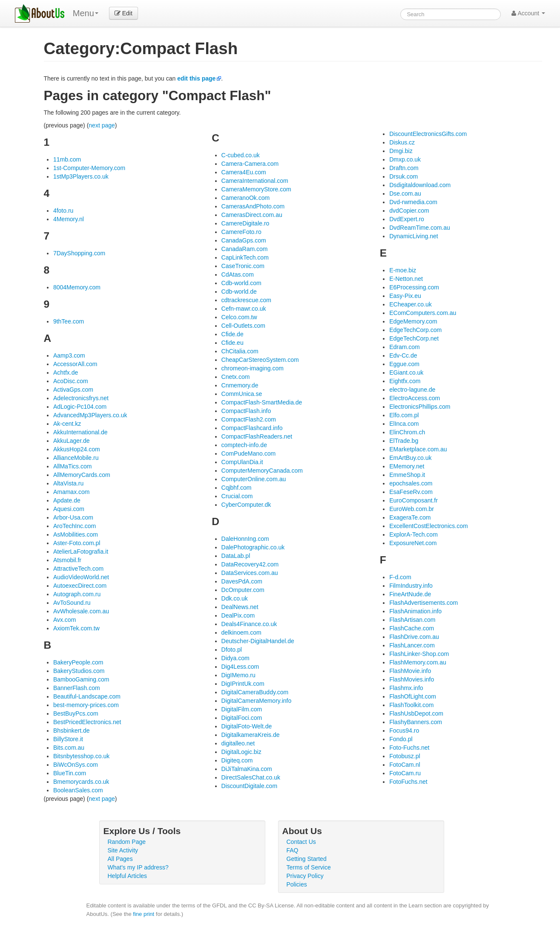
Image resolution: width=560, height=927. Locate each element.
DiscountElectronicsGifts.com (428, 134)
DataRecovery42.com (250, 564)
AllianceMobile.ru (76, 458)
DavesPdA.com (242, 581)
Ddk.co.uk (235, 598)
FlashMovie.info (410, 671)
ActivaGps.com (73, 390)
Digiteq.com (237, 760)
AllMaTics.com (73, 466)
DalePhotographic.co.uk (253, 547)
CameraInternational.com (255, 181)
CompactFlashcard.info (252, 428)
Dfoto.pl (232, 650)
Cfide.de (233, 334)
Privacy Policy (305, 876)
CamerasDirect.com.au (252, 215)
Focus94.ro (404, 731)
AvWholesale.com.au (81, 611)
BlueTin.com (70, 773)
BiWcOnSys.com (76, 765)
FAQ (293, 850)
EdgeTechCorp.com (415, 330)
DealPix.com (238, 615)
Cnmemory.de (240, 385)
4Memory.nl (69, 219)
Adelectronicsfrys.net (81, 398)
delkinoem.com (241, 632)
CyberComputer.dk (246, 505)
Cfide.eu (233, 343)
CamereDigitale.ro (246, 223)
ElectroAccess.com (415, 398)
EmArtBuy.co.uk (410, 458)
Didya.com (235, 658)
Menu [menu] (86, 13)
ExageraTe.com (410, 517)
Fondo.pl (401, 739)
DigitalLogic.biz (241, 752)
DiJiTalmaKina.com (247, 769)
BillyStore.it (68, 739)
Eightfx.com (405, 381)
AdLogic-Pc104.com (80, 407)
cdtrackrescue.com (246, 300)
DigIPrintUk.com (243, 684)
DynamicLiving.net (414, 236)
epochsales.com (411, 483)
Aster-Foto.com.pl (77, 543)
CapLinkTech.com (245, 257)
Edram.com (405, 347)
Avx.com (65, 620)
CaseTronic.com (243, 266)
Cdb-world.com (241, 283)
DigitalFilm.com (242, 709)
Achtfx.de (66, 373)
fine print (144, 914)
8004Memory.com (77, 287)
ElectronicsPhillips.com (420, 407)
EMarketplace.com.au (418, 449)
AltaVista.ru (68, 483)
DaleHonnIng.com (245, 539)
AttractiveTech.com (78, 569)
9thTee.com (69, 321)
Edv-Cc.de (403, 355)
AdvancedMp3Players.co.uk (90, 415)
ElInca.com (404, 424)
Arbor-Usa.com (73, 517)
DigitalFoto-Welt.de (247, 726)
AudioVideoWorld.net (81, 577)
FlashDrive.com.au (414, 637)
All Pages (120, 859)
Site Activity (123, 850)
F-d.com (400, 577)
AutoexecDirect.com (80, 586)
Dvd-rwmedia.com (413, 202)
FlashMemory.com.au (418, 662)
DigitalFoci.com (242, 718)
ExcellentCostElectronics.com (428, 526)
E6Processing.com (414, 287)
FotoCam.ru (405, 773)
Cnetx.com (236, 377)
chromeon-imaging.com (253, 368)
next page (102, 125)
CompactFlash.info (246, 411)
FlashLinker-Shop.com (419, 654)
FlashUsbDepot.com (416, 713)
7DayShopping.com (79, 253)
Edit (123, 13)
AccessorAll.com (75, 364)
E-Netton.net (406, 279)
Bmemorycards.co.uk (81, 782)
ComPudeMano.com (249, 453)
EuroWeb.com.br (412, 509)
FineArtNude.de (410, 594)
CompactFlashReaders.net (257, 436)
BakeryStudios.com (79, 671)
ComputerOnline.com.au (254, 479)
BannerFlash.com (77, 688)
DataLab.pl (236, 556)
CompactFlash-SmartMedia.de (262, 402)
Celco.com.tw (239, 317)
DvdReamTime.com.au (420, 228)
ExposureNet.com (413, 543)
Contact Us (301, 842)
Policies (297, 884)
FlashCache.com (412, 628)
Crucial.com (237, 496)
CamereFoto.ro (241, 232)
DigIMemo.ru (238, 675)
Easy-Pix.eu (405, 296)
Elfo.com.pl (404, 415)
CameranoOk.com (246, 198)
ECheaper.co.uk (411, 304)
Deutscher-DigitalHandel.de (258, 641)
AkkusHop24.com (77, 449)
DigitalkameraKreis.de (251, 735)
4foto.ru (63, 211)
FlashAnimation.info (415, 611)
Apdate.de (67, 500)
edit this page (196, 78)
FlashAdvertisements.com (424, 603)
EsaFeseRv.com (411, 492)
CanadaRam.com (245, 249)
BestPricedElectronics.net (87, 722)
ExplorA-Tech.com (414, 534)
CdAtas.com (238, 274)
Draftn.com (404, 168)
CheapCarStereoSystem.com (260, 360)
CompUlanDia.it (242, 462)
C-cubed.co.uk (241, 155)
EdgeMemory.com (413, 321)
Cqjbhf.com (237, 488)
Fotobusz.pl (405, 756)
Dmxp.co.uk (405, 159)
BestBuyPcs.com (76, 713)
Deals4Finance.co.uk (249, 624)
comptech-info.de (244, 445)
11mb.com (67, 159)
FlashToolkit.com (411, 705)
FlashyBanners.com (416, 722)
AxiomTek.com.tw (76, 628)
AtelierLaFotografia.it (81, 552)
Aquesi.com (69, 509)
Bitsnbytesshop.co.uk (81, 756)
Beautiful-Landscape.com (87, 696)
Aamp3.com (69, 355)
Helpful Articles (128, 876)
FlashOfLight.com (413, 696)
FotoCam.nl (405, 765)
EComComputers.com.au (423, 313)
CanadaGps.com (244, 240)
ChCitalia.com (240, 351)
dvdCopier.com (409, 211)
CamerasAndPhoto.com (253, 206)
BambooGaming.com (81, 679)
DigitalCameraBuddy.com (255, 692)
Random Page (127, 842)
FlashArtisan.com (412, 620)
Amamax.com (72, 492)
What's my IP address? (138, 867)
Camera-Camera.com (250, 164)
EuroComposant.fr (414, 500)
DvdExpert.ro (407, 219)
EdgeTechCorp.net (414, 338)
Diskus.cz (402, 142)
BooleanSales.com (78, 790)
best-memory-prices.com (86, 705)
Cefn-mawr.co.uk (244, 309)
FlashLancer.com (412, 645)
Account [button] (528, 13)
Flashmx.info (406, 688)
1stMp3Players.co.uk (81, 176)
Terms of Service (309, 867)
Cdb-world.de (239, 292)
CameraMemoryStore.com (256, 189)
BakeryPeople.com (78, 662)
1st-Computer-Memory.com (89, 168)
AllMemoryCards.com (82, 475)
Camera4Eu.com (244, 172)
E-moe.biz (403, 270)
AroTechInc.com (75, 526)
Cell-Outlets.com (243, 326)
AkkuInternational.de (80, 432)
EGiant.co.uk (406, 373)
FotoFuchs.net (408, 782)
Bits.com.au (69, 748)
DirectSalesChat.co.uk (251, 777)
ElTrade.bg (404, 441)
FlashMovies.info (412, 679)
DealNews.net (240, 607)
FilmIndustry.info (411, 586)
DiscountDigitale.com (250, 786)
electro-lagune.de (412, 390)
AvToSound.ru (72, 603)
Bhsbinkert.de (72, 731)
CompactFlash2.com (249, 419)
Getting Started (307, 859)
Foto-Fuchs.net (409, 748)
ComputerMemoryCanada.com (262, 471)
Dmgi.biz (401, 151)
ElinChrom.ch (407, 432)
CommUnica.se (242, 394)
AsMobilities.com (76, 534)
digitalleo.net (238, 743)
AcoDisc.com (71, 381)
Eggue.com (404, 364)
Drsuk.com (403, 176)
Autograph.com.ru (77, 594)
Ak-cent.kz (67, 424)
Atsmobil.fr (67, 560)
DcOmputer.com (243, 590)
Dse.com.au (405, 193)
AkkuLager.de (72, 441)
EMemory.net (407, 466)
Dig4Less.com (240, 667)
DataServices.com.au (250, 573)
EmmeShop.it (407, 475)
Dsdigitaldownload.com (420, 185)
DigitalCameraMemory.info (257, 701)
